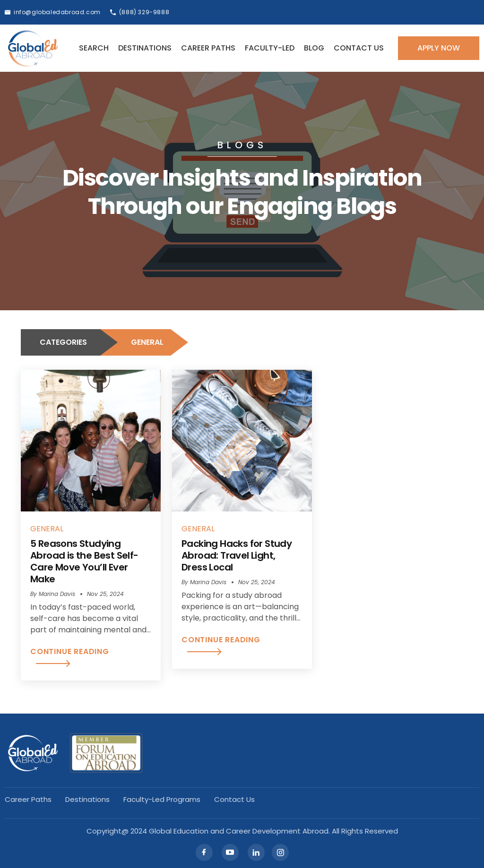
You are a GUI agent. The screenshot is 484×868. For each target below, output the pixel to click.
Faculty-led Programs (162, 800)
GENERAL (47, 529)
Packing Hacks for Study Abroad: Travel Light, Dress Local (237, 555)
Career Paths (208, 48)
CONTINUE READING (70, 657)
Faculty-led (270, 48)
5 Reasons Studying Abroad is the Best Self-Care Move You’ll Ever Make (84, 561)
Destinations (145, 48)
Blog (314, 48)
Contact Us (359, 48)
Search (94, 48)
